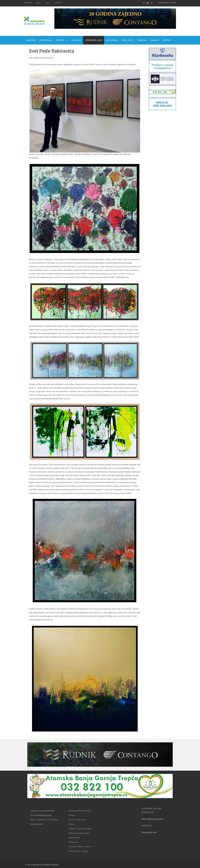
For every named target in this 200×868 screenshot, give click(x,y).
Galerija (34, 824)
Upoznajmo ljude (45, 815)
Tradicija (55, 820)
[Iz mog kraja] (35, 21)
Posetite (51, 811)
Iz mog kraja (43, 811)
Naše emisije (36, 820)
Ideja (48, 3)
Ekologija (34, 815)
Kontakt (58, 3)
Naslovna (34, 811)
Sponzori (28, 3)
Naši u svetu (46, 820)
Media (39, 3)
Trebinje (147, 826)
